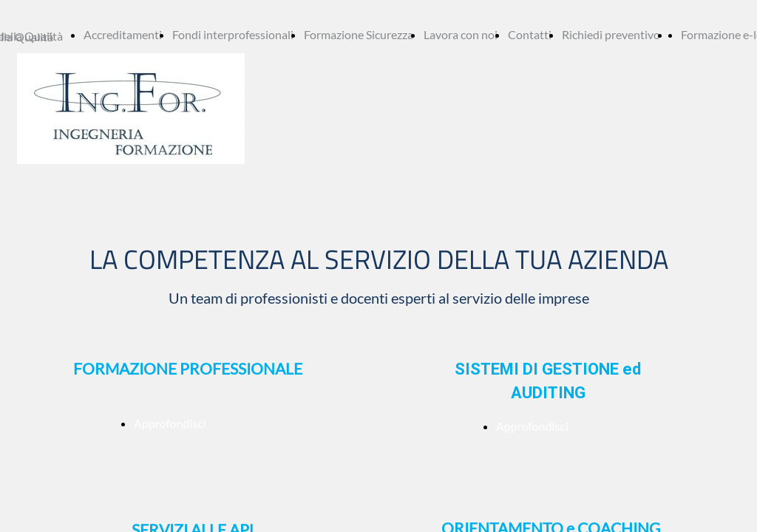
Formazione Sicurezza (359, 34)
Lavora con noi (461, 34)
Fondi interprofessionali (233, 34)
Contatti (530, 34)
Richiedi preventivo (611, 34)
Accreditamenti (123, 34)
